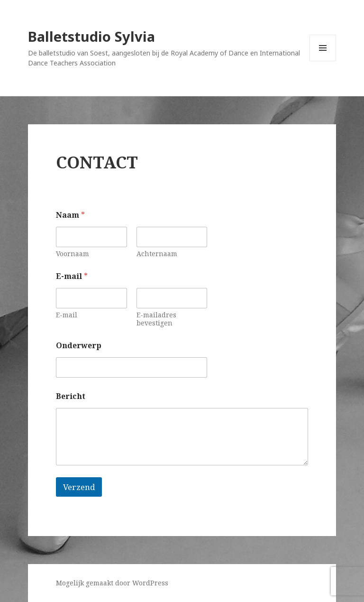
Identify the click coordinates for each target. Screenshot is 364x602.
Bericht (71, 396)
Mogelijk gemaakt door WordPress (112, 583)
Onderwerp (79, 346)
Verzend (79, 487)
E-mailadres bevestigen (156, 319)
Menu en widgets (323, 61)
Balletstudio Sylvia (91, 36)
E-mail (67, 315)
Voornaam (73, 254)
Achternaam (157, 254)
